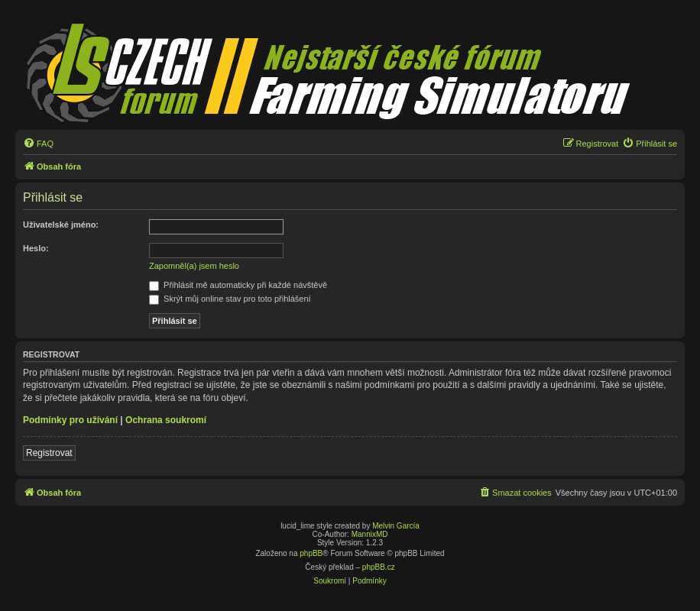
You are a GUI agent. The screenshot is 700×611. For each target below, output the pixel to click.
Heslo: (36, 248)
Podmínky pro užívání (70, 420)
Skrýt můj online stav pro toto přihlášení (230, 299)
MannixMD (370, 534)
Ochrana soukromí (166, 420)
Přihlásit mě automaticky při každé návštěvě (238, 285)
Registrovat (49, 453)
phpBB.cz (379, 567)
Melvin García (396, 526)
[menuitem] (38, 144)
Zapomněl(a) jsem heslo (194, 266)
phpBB (311, 553)
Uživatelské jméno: (61, 225)
